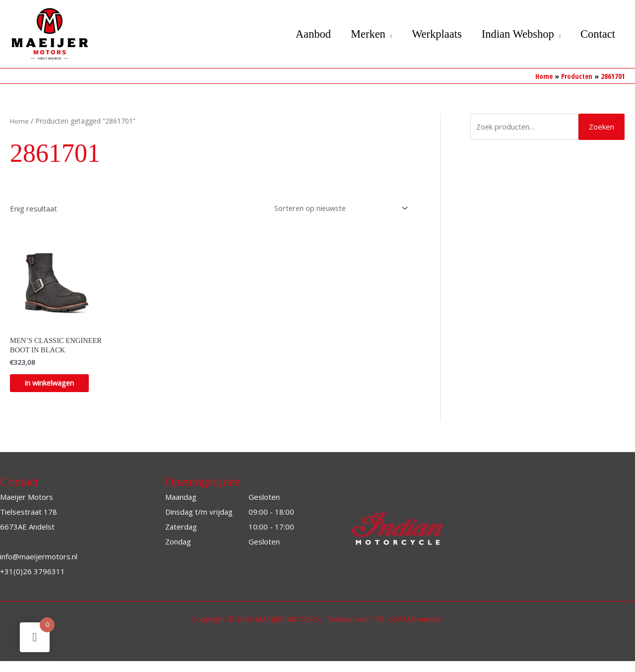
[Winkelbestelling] (337, 208)
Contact (597, 34)
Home (20, 121)
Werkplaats (431, 34)
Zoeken (602, 127)
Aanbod (302, 34)
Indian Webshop (514, 34)
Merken (359, 34)
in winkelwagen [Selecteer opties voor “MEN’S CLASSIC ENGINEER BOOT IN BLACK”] (55, 393)
